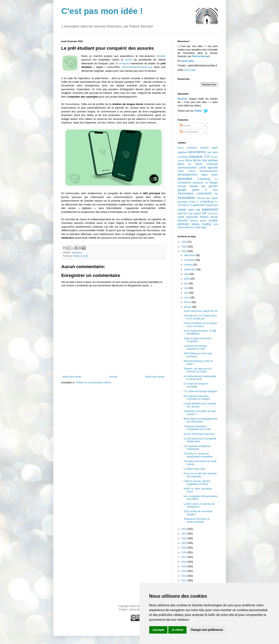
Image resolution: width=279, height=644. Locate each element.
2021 (184, 538)
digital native (209, 175)
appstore (182, 152)
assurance (77, 252)
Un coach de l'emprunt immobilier (196, 385)
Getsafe (161, 56)
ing (216, 194)
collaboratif (212, 164)
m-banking (207, 202)
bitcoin (197, 160)
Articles (185, 126)
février (188, 302)
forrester (182, 186)
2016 (184, 562)
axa (209, 152)
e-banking (204, 179)
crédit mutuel (186, 171)
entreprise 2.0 (200, 183)
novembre (190, 260)
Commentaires (189, 132)
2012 (184, 580)
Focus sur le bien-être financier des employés (200, 475)
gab (203, 186)
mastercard (212, 205)
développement (188, 175)
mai (186, 288)
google (182, 190)
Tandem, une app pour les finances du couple (197, 370)
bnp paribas (210, 160)
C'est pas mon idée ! (102, 11)
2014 (184, 571)
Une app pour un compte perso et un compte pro (200, 317)
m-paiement (197, 205)
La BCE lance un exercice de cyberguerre (199, 505)
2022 (184, 534)
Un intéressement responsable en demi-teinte (200, 378)
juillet (187, 279)
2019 (184, 548)
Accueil (113, 377)
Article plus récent (72, 377)
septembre (190, 270)
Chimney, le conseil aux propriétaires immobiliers (198, 455)
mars (187, 298)
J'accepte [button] (158, 630)
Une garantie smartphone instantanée (197, 448)
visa (216, 224)
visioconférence (186, 227)
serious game (198, 221)
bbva (189, 160)
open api (194, 210)
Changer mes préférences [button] (207, 630)
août (187, 274)
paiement (210, 209)
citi (190, 164)
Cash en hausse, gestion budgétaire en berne (197, 482)
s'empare (124, 63)
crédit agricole (208, 168)
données (185, 179)
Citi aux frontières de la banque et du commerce (200, 325)
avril (187, 293)
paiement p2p (185, 213)
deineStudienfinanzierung (137, 67)
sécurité (183, 220)
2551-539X (190, 70)
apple (215, 148)
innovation (186, 198)
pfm (205, 213)
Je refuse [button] (177, 630)
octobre (188, 265)
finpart (214, 183)
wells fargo (201, 227)
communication (187, 168)
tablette (195, 224)
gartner (213, 186)
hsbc (215, 190)
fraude (194, 186)
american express (198, 148)
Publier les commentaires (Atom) (94, 383)
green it (199, 190)
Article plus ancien (155, 377)
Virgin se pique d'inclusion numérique (197, 340)
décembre (190, 255)
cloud (198, 164)
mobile (182, 210)
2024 (184, 251)
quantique (213, 213)
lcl (198, 202)
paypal (197, 213)
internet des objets (207, 198)
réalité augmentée (188, 217)
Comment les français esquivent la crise (195, 347)
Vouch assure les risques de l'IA (201, 311)
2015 (184, 566)
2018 (184, 552)
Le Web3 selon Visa (194, 469)
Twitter (198, 111)
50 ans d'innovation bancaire (199, 434)
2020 (184, 543)
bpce (181, 164)
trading (206, 224)
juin (186, 284)
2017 (184, 557)
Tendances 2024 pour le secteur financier (196, 520)
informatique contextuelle (195, 193)
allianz (181, 148)
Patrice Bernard (201, 56)
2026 (184, 242)
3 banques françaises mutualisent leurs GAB (197, 428)
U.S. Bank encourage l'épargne (200, 391)
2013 (184, 576)
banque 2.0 (199, 156)
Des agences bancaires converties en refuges (197, 398)
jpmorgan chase (187, 202)
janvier (188, 307)
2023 (184, 529)
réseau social (209, 217)
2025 (184, 247)
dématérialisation (209, 171)
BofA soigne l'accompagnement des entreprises (200, 420)
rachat (128, 60)
